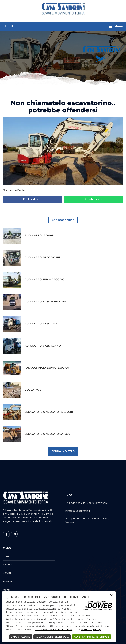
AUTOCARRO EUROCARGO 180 (45, 279)
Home (7, 556)
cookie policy (91, 630)
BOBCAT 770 (33, 390)
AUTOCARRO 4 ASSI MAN (41, 324)
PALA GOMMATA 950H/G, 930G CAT (48, 368)
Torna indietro (63, 451)
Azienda (8, 565)
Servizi (7, 573)
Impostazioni (21, 637)
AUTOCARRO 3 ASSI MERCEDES (45, 301)
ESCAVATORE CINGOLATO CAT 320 (47, 434)
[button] (116, 26)
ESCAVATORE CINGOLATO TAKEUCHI (49, 412)
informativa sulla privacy (54, 630)
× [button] (111, 596)
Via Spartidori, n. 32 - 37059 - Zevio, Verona (87, 520)
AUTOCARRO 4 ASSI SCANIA (43, 346)
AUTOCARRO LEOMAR (39, 235)
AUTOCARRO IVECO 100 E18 (43, 257)
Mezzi (6, 590)
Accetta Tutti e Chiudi (92, 637)
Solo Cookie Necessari (52, 637)
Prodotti (8, 582)
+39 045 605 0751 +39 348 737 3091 (86, 503)
